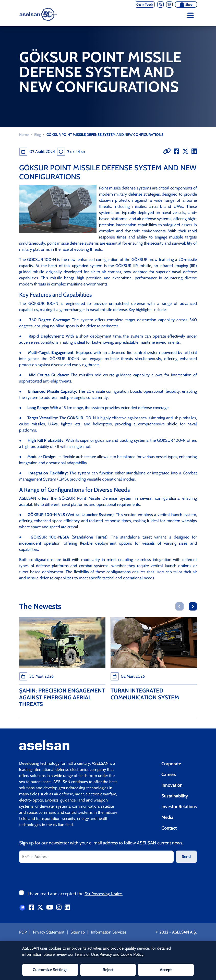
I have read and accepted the (75, 894)
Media (167, 817)
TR (169, 4)
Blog (38, 135)
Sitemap (78, 932)
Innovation (172, 785)
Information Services (109, 932)
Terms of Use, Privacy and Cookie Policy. (109, 954)
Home (24, 135)
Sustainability (175, 796)
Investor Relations (179, 807)
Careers (169, 774)
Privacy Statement (49, 932)
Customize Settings (50, 970)
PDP (23, 932)
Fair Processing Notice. (104, 894)
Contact (169, 828)
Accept (166, 970)
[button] (179, 606)
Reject (108, 970)
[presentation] (58, 875)
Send (186, 857)
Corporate (171, 764)
